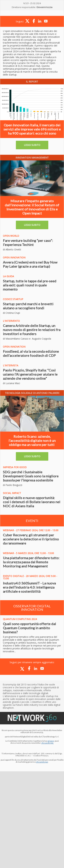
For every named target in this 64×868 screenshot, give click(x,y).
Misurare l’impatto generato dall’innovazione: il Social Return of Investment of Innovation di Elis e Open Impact (32, 207)
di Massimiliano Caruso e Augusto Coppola (27, 339)
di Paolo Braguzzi (13, 485)
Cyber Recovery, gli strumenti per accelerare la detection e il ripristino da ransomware (31, 539)
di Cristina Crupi (11, 313)
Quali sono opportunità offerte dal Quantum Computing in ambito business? (29, 628)
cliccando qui (42, 762)
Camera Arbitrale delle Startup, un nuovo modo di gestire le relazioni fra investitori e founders (32, 330)
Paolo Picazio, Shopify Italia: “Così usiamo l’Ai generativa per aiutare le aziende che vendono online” (30, 374)
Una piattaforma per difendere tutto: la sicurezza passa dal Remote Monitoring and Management (31, 562)
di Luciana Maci (11, 383)
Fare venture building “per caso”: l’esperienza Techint (28, 243)
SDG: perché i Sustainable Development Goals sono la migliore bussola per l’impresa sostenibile (31, 476)
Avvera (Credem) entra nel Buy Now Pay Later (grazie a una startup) (30, 264)
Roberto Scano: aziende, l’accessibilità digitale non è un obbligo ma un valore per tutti (32, 440)
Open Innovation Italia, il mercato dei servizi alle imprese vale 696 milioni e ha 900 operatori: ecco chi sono (32, 129)
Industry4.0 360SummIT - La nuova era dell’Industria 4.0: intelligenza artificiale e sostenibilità (29, 587)
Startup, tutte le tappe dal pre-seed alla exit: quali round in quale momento (30, 285)
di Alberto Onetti (12, 249)
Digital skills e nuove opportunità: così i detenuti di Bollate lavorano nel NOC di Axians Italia (32, 502)
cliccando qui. (48, 743)
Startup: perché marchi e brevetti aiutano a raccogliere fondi (28, 306)
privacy (51, 741)
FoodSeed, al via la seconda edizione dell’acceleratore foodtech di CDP (31, 353)
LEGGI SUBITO (32, 145)
